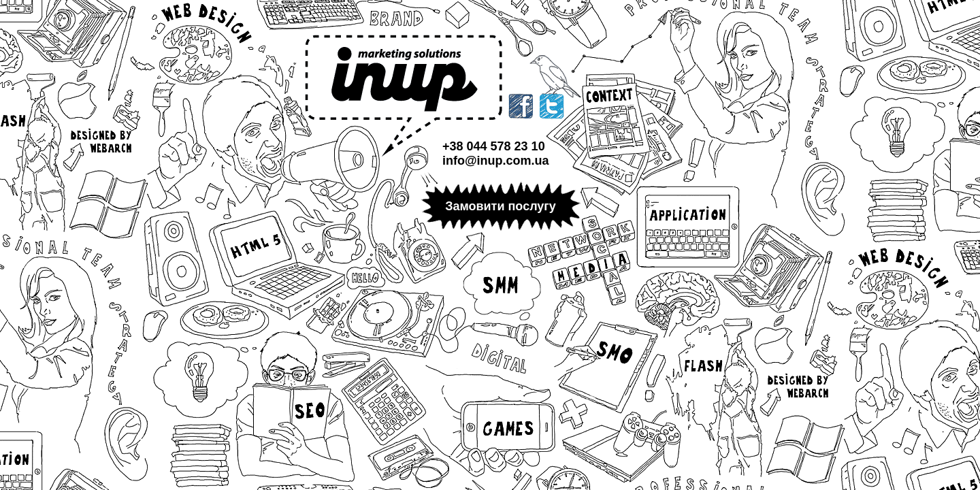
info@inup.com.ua (496, 161)
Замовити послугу (501, 206)
